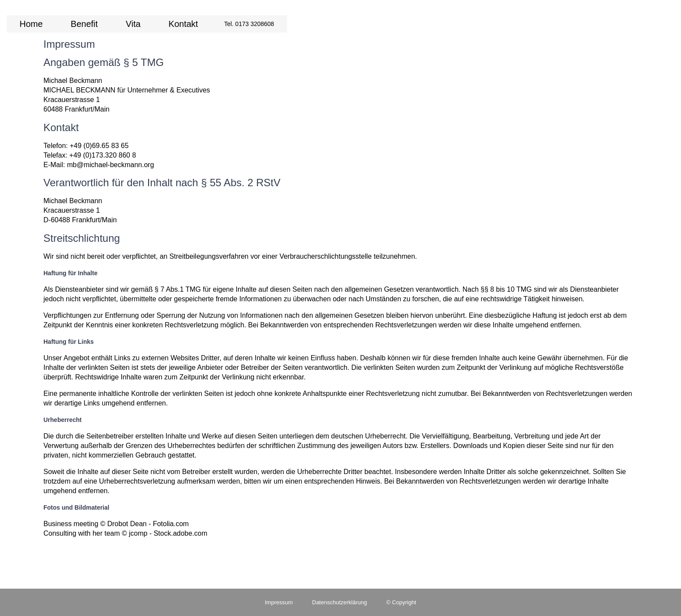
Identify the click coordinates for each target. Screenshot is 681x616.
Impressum (279, 602)
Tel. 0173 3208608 (249, 24)
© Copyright (401, 602)
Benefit (84, 24)
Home (31, 24)
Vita (133, 24)
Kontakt (183, 24)
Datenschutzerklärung (340, 602)
